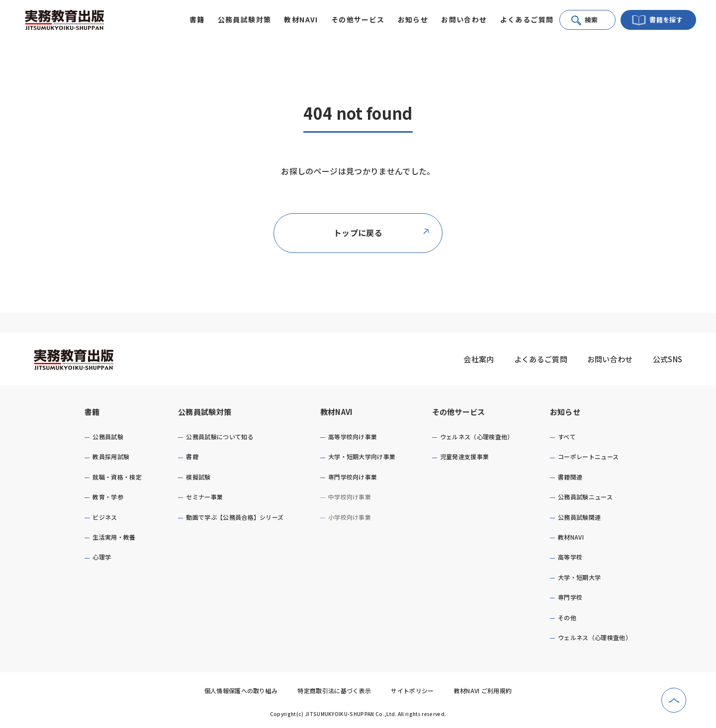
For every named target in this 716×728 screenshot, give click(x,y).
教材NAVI (337, 412)
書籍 (92, 412)
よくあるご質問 (527, 19)
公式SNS (668, 359)
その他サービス (459, 412)
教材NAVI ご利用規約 (483, 690)
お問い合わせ (464, 19)
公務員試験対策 (205, 412)
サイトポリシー (412, 690)
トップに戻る (382, 233)
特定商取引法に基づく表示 (334, 690)
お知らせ (565, 412)
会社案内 (479, 359)
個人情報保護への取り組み (241, 690)
